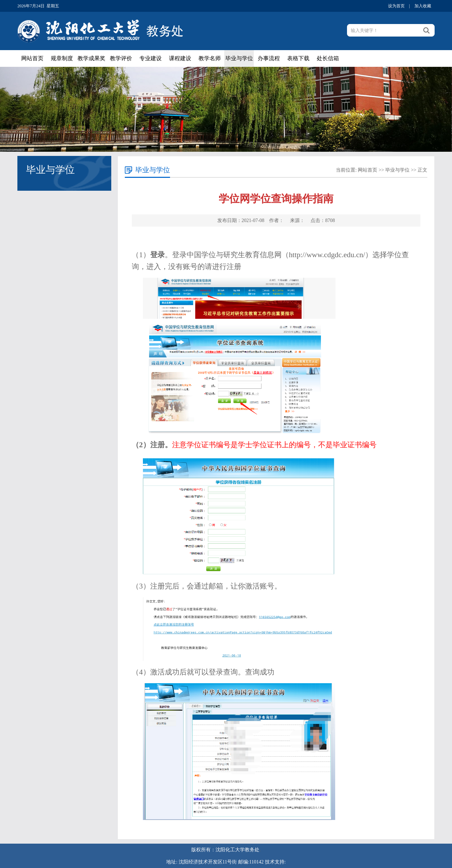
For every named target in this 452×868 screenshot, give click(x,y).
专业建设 (151, 58)
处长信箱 (328, 58)
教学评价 (121, 58)
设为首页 (396, 6)
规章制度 (62, 58)
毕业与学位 (239, 58)
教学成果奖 (91, 58)
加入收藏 (423, 6)
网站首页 (32, 58)
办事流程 (269, 58)
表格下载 (298, 58)
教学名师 (210, 58)
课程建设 (180, 58)
